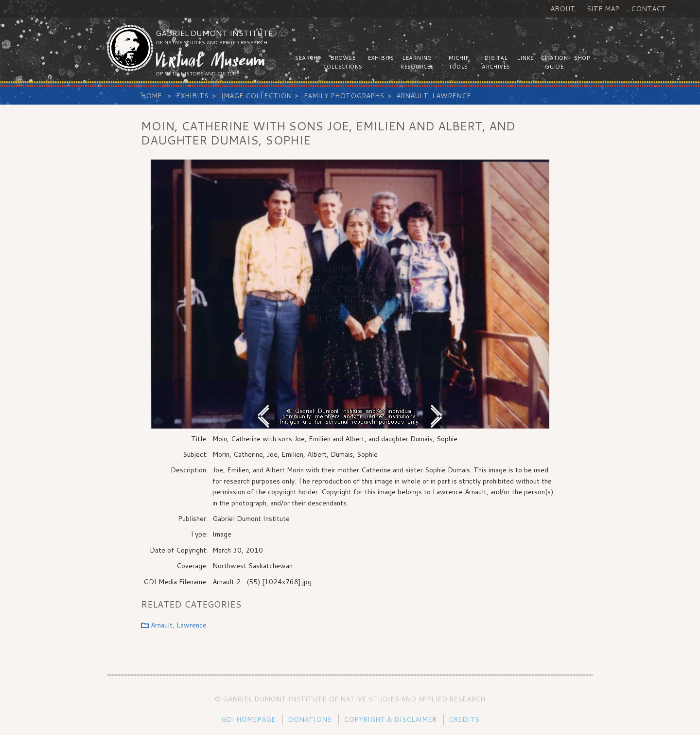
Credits (464, 719)
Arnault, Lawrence (434, 96)
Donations (310, 719)
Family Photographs (344, 96)
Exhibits (192, 96)
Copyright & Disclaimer (390, 719)
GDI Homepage (248, 719)
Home (151, 96)
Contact (648, 9)
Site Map (603, 9)
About (563, 9)
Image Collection (256, 96)
